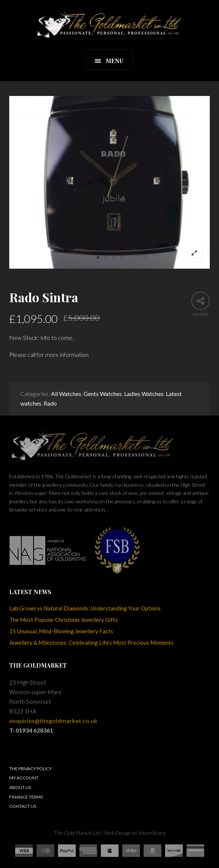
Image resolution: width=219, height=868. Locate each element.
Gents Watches (103, 394)
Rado (50, 403)
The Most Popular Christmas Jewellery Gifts (64, 620)
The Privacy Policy (30, 769)
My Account (24, 778)
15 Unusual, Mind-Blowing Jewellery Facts (61, 631)
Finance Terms (26, 797)
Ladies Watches (144, 394)
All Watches (66, 394)
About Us (20, 787)
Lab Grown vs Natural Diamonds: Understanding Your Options (85, 608)
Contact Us (23, 806)
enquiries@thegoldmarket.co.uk (53, 721)
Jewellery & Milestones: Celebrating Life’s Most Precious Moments (91, 643)
